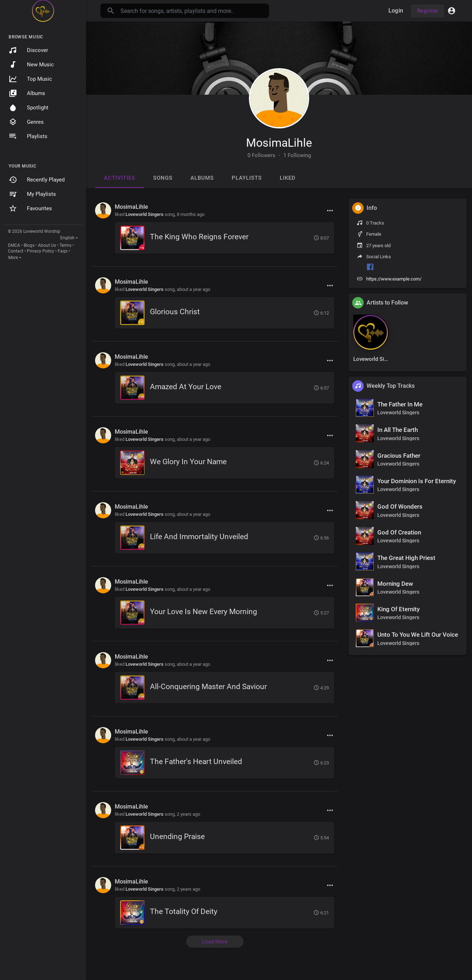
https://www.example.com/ (394, 279)
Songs (163, 178)
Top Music (30, 79)
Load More (215, 942)
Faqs (63, 251)
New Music (31, 65)
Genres (26, 122)
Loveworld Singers (145, 214)
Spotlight (29, 108)
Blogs (29, 245)
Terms (65, 245)
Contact (16, 251)
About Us (47, 245)
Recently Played (37, 180)
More (13, 258)
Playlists (28, 136)
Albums (27, 93)
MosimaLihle (279, 143)
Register (428, 11)
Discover (28, 50)
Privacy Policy (41, 251)
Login (396, 11)
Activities (120, 178)
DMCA (14, 245)
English (67, 238)
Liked (288, 178)
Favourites (30, 208)
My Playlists (32, 194)
